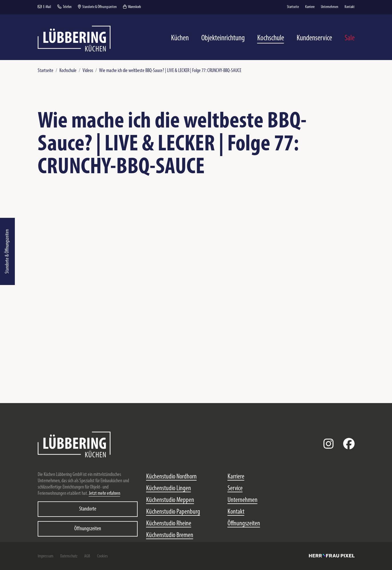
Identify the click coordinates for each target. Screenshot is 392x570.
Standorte (88, 509)
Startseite (46, 71)
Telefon (65, 7)
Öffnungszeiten (88, 529)
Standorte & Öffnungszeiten (7, 251)
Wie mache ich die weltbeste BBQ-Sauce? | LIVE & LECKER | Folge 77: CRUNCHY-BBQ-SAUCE (170, 71)
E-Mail (44, 7)
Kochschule (68, 71)
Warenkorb (132, 7)
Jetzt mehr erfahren (104, 494)
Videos (88, 71)
